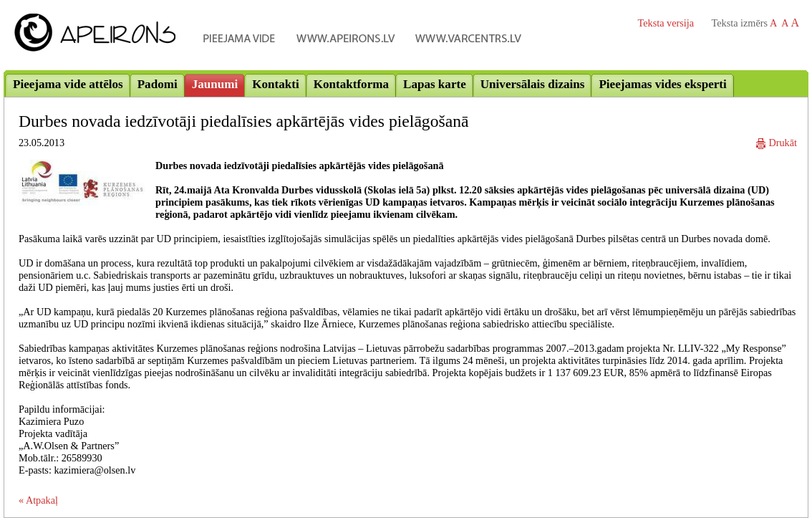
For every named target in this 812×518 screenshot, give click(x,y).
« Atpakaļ (38, 500)
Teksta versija (666, 23)
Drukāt (777, 143)
